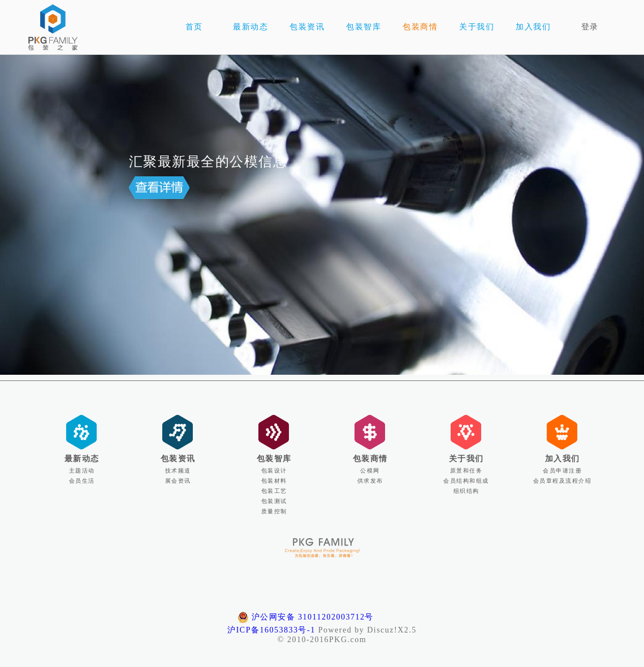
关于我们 (466, 459)
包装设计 (274, 471)
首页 (194, 27)
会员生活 (82, 481)
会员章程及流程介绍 (563, 481)
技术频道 (178, 471)
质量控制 (274, 511)
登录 (590, 27)
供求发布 (370, 481)
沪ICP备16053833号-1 (271, 630)
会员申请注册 (562, 471)
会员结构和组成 (466, 481)
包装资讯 (178, 459)
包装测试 (274, 501)
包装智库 (274, 459)
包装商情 (370, 459)
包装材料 (274, 481)
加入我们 (563, 459)
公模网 (370, 471)
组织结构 (466, 491)
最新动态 (82, 459)
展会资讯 (178, 481)
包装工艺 (274, 491)
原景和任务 (466, 471)
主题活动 (82, 471)
